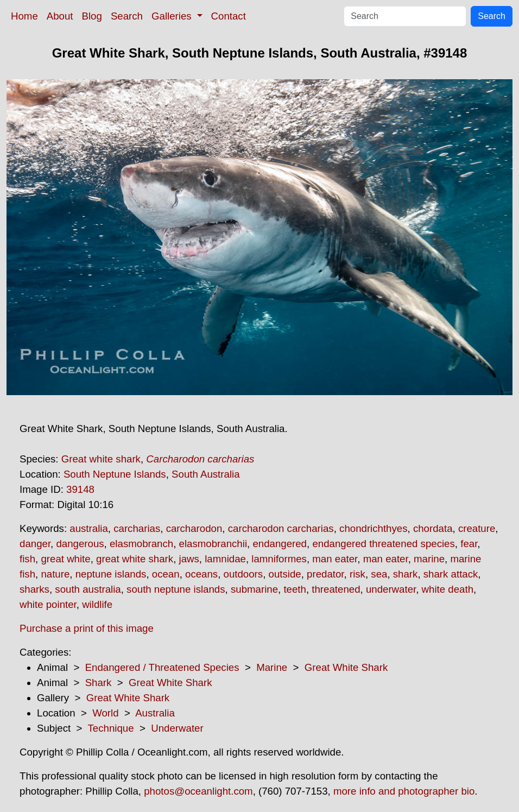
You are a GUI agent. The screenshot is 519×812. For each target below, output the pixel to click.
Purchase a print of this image (87, 628)
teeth (295, 589)
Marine (272, 667)
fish (27, 559)
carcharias (137, 528)
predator (325, 574)
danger (35, 544)
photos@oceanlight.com (198, 791)
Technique (111, 728)
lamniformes (279, 559)
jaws (189, 559)
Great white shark (101, 459)
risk (357, 574)
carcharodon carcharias (281, 528)
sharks (34, 589)
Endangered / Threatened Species (162, 667)
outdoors (243, 574)
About (60, 16)
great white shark (135, 559)
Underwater (177, 728)
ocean (166, 574)
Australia (155, 713)
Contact (229, 16)
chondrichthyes (373, 528)
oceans (201, 574)
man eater (335, 559)
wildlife (97, 604)
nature (55, 574)
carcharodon (194, 528)
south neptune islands (176, 589)
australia (89, 528)
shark (406, 574)
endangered (280, 544)
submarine (254, 589)
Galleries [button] (173, 16)
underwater (391, 589)
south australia (88, 589)
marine (429, 559)
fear (469, 544)
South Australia (206, 474)
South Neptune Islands (115, 474)
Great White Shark (346, 667)
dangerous (80, 544)
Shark (99, 683)
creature (477, 528)
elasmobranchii (213, 544)
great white (65, 559)
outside (285, 574)
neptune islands (111, 574)
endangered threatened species (383, 544)
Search (127, 16)
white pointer (48, 604)
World (105, 713)
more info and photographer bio (404, 791)
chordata (433, 528)
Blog (92, 16)
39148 (80, 489)
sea (379, 574)
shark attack (451, 574)
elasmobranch (141, 544)
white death (448, 589)
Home (24, 16)
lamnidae (225, 559)
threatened (336, 589)
